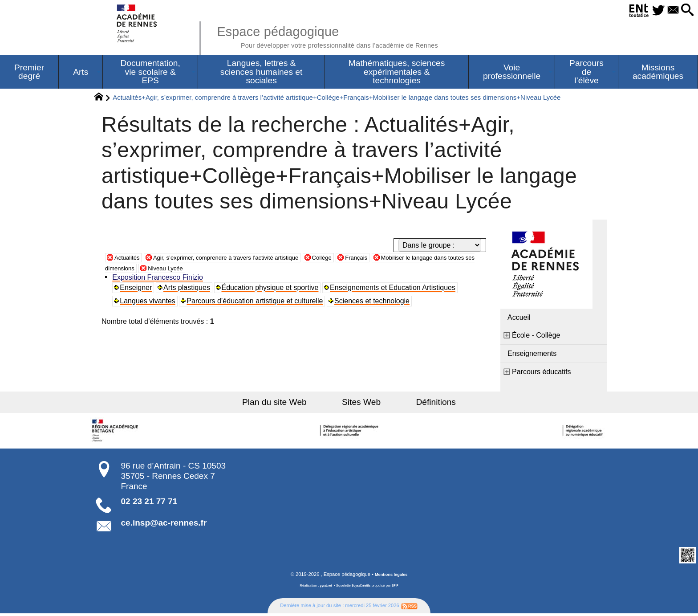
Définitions (420, 404)
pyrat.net (323, 589)
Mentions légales (391, 577)
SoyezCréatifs (362, 589)
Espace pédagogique (352, 36)
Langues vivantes (149, 303)
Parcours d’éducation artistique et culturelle (257, 303)
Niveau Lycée (255, 270)
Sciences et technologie (374, 303)
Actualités (130, 259)
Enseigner (138, 290)
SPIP (398, 589)
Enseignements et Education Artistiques (395, 290)
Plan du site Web (290, 404)
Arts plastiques (189, 290)
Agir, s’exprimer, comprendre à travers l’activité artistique (248, 259)
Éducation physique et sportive (272, 290)
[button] (685, 10)
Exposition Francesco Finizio (159, 279)
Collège (363, 259)
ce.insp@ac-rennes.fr (164, 525)
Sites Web (361, 404)
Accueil (519, 320)
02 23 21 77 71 (149, 504)
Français (402, 259)
